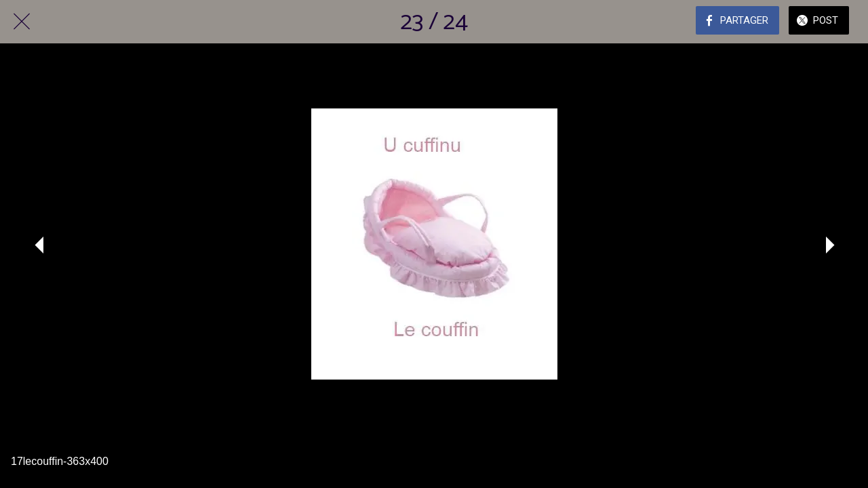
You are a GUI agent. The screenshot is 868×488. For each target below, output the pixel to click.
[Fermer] (22, 22)
